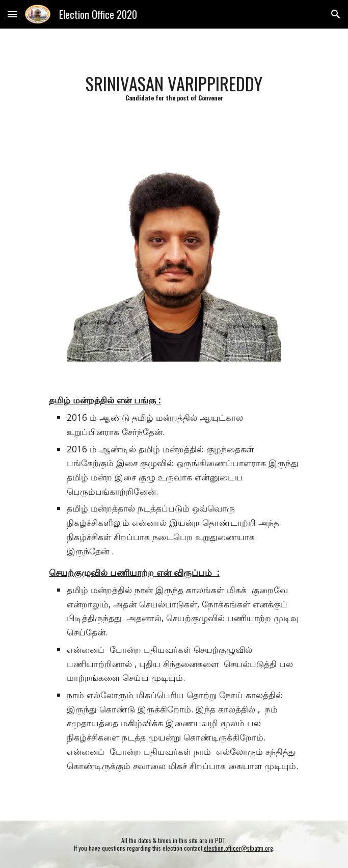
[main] (174, 87)
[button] (12, 14)
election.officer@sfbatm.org (238, 848)
